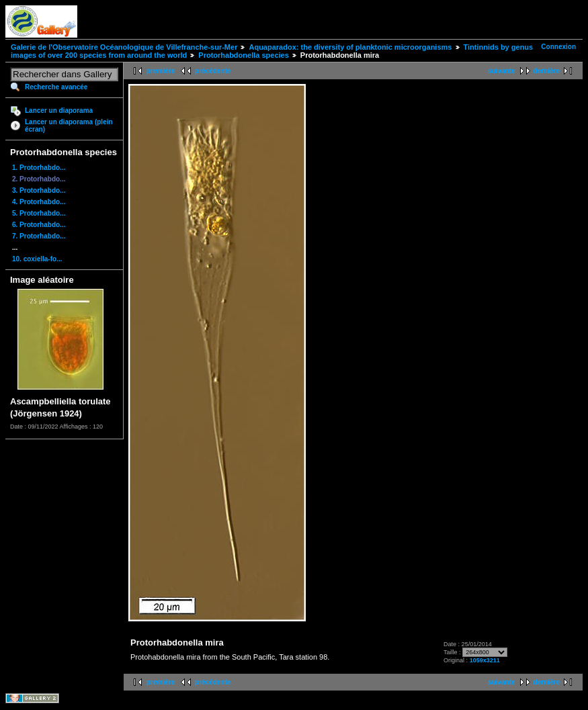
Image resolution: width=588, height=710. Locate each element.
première (161, 71)
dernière (547, 71)
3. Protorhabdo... (39, 190)
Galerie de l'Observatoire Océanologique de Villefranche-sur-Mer (124, 47)
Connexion (558, 47)
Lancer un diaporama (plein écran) (69, 126)
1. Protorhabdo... (39, 168)
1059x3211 (485, 660)
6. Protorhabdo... (39, 225)
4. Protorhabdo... (39, 202)
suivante (502, 71)
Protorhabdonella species (243, 55)
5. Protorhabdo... (39, 213)
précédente (213, 71)
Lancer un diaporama (59, 110)
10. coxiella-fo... (37, 259)
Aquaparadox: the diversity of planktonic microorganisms (350, 47)
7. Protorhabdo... (39, 236)
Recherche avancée (56, 87)
